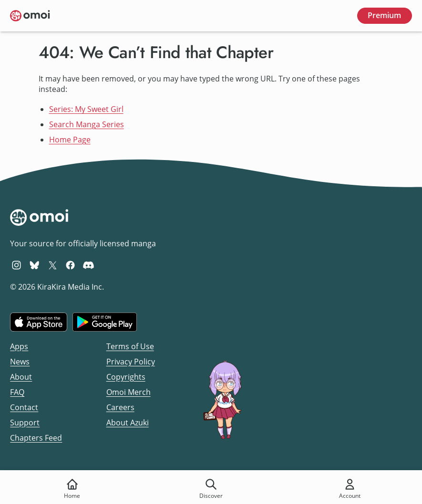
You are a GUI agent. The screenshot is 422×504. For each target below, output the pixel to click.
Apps (19, 346)
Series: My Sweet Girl (86, 109)
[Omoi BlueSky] (35, 265)
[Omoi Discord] (88, 265)
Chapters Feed (36, 438)
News (20, 362)
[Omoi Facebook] (70, 265)
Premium (384, 15)
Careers (120, 407)
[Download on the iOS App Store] (39, 322)
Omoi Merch (129, 392)
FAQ (17, 392)
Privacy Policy (131, 362)
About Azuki (128, 423)
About (21, 377)
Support (25, 423)
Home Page (70, 140)
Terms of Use (130, 346)
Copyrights (126, 377)
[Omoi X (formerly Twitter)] (53, 265)
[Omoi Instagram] (16, 265)
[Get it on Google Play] (105, 322)
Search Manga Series (87, 124)
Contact (24, 407)
